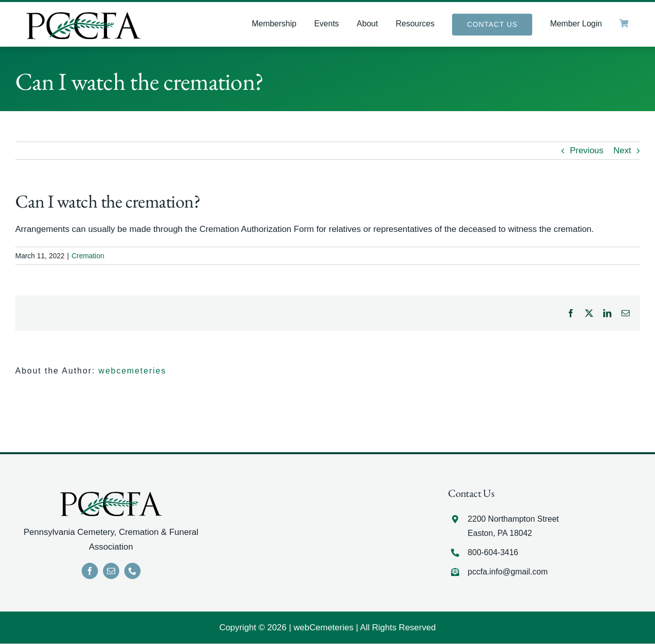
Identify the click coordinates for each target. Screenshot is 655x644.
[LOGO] (83, 16)
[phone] (132, 571)
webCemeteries (324, 628)
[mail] (111, 571)
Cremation (88, 256)
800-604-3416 (493, 553)
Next (622, 151)
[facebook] (90, 571)
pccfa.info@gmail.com (508, 572)
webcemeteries (132, 371)
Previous (587, 151)
